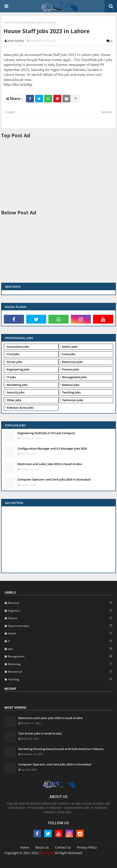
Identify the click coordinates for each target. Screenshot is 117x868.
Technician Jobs (72, 400)
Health (60, 633)
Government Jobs (60, 626)
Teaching (60, 679)
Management (60, 656)
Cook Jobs (69, 354)
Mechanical (60, 672)
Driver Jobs (15, 362)
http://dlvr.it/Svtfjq (18, 84)
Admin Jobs (70, 347)
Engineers (60, 610)
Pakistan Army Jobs (20, 408)
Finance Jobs (70, 369)
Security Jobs (16, 392)
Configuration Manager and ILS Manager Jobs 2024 (52, 448)
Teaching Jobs (71, 392)
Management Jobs (74, 377)
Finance (60, 618)
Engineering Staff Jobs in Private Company (46, 433)
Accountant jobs (18, 347)
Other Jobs (14, 400)
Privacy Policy (87, 847)
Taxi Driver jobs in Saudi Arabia (40, 733)
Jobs (60, 649)
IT (60, 641)
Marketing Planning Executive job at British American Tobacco (61, 749)
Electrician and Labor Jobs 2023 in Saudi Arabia (50, 464)
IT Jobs (11, 377)
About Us (42, 847)
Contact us (63, 847)
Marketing (60, 664)
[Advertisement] (59, 174)
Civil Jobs (13, 354)
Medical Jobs (71, 385)
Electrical (60, 603)
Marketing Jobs (17, 385)
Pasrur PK (47, 853)
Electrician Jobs (72, 362)
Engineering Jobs (18, 369)
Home (8, 22)
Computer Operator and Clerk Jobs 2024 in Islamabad (54, 479)
